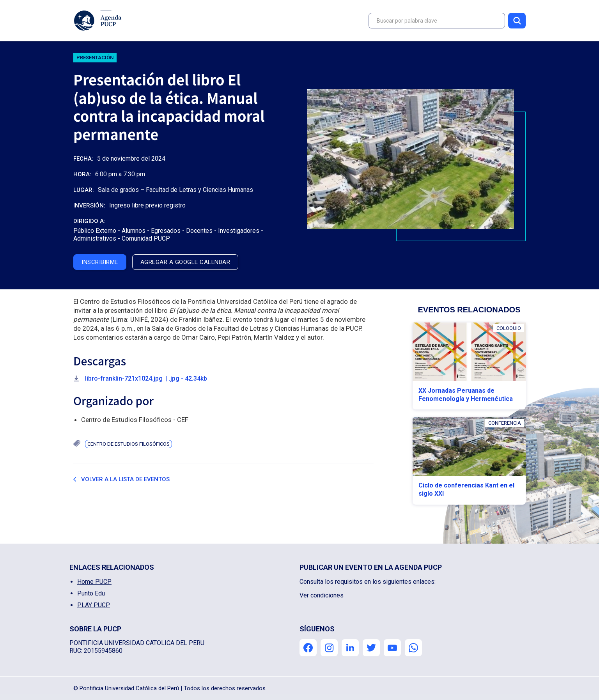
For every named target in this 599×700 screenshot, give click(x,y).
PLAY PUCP (94, 605)
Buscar (517, 21)
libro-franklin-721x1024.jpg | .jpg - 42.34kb (146, 378)
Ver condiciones (322, 595)
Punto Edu (91, 593)
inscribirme (100, 262)
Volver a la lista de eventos (125, 479)
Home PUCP (94, 582)
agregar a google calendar (185, 262)
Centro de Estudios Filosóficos (128, 444)
